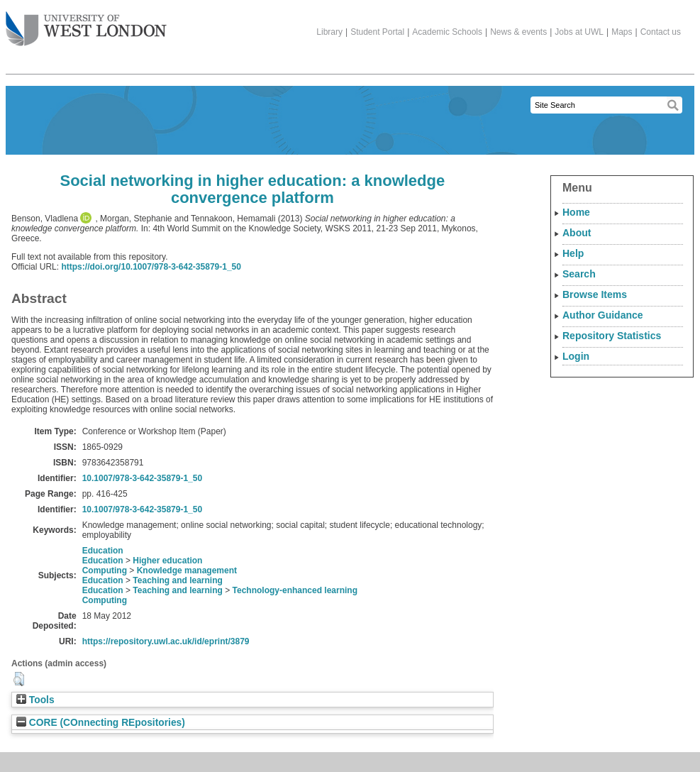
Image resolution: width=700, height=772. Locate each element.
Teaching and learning (177, 580)
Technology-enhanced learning (295, 590)
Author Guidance (603, 315)
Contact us (661, 32)
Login (576, 356)
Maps (622, 32)
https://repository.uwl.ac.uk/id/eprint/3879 (166, 641)
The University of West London (86, 23)
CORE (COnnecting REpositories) (101, 723)
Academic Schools (447, 32)
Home (576, 212)
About (577, 233)
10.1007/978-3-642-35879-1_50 (142, 478)
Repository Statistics (612, 336)
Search (579, 274)
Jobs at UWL (579, 32)
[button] (19, 679)
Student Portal (377, 32)
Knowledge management (187, 570)
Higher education (167, 561)
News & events (518, 32)
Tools (35, 700)
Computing (105, 570)
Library (329, 32)
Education (103, 551)
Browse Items (595, 294)
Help (573, 253)
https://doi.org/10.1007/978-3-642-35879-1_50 (151, 267)
